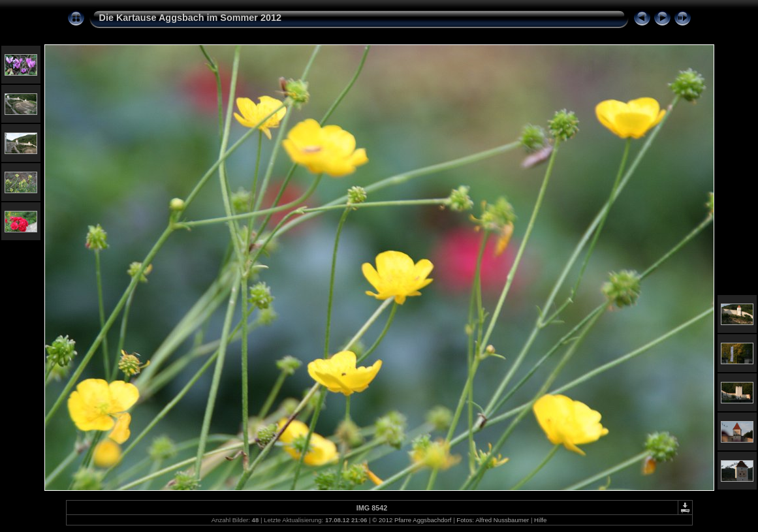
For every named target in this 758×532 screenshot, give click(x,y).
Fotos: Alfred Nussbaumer (493, 520)
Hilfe (540, 520)
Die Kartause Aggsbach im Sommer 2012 (190, 18)
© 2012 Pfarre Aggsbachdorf (412, 520)
